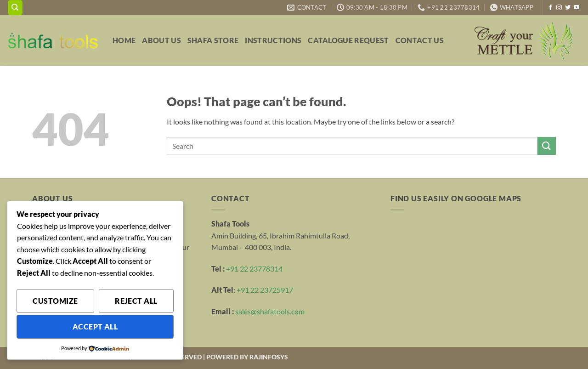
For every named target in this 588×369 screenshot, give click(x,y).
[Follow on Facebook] (550, 8)
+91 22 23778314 (254, 269)
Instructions (273, 40)
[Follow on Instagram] (559, 8)
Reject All (136, 301)
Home (124, 40)
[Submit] (547, 146)
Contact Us (420, 40)
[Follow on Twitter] (568, 8)
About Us (161, 40)
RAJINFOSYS (269, 357)
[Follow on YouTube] (577, 8)
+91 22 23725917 (265, 290)
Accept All (95, 327)
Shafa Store (213, 40)
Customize (55, 301)
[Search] (15, 8)
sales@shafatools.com (270, 311)
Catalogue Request (348, 40)
